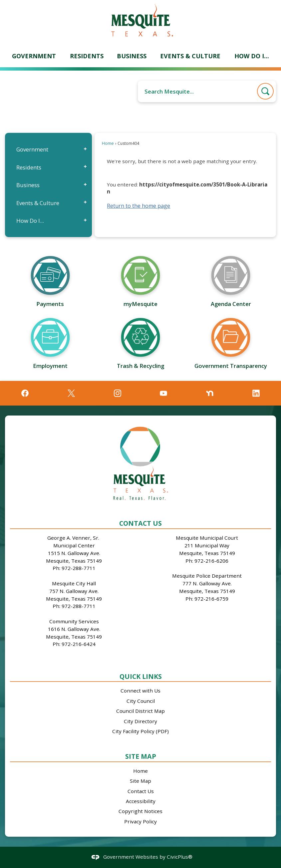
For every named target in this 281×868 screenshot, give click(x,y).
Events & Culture (38, 203)
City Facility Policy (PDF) (140, 731)
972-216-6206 (211, 561)
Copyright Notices (140, 811)
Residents (29, 167)
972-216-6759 (211, 599)
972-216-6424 (79, 644)
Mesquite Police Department (207, 576)
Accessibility (141, 801)
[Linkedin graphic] (256, 393)
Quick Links (141, 676)
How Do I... (30, 221)
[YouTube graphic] (163, 393)
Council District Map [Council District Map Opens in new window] (140, 711)
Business (28, 185)
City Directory (140, 721)
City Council (141, 701)
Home (108, 143)
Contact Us (141, 791)
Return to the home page (139, 206)
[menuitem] (34, 56)
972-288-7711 (79, 568)
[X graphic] (71, 393)
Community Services (74, 621)
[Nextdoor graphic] (210, 393)
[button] (265, 91)
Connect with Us (140, 691)
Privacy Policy (140, 821)
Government (32, 149)
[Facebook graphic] (25, 393)
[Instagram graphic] (118, 393)
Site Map (141, 756)
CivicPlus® (180, 857)
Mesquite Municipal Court (207, 538)
